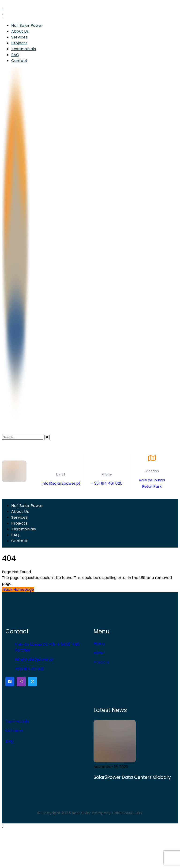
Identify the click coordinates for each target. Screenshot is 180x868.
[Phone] (107, 461)
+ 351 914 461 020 (107, 483)
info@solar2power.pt (61, 483)
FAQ (15, 55)
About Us (20, 31)
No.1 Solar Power (27, 25)
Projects (19, 43)
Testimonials (24, 49)
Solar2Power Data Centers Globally (133, 777)
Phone (107, 474)
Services (19, 37)
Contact (19, 61)
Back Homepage (18, 589)
